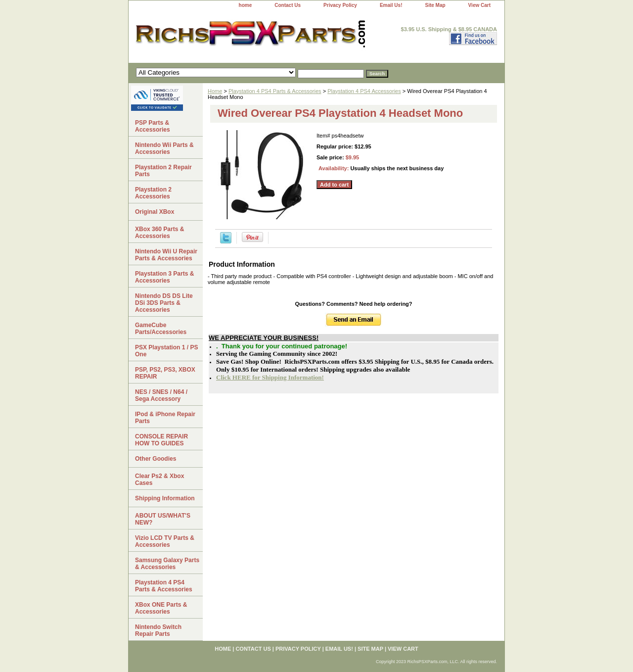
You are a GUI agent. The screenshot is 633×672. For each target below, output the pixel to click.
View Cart (479, 5)
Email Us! (391, 5)
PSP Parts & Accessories (153, 126)
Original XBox (155, 212)
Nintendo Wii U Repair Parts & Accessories (166, 255)
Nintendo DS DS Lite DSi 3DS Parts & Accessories (164, 303)
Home (215, 91)
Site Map (435, 5)
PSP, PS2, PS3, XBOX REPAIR (165, 373)
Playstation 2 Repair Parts (163, 171)
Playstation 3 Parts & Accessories (164, 277)
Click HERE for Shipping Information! (270, 377)
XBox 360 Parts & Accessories (159, 233)
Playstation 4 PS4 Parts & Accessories (275, 91)
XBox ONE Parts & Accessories (161, 608)
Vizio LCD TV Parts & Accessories (165, 541)
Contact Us (288, 5)
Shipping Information (165, 498)
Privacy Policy (340, 5)
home (246, 5)
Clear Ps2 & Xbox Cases (159, 480)
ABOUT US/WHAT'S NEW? (163, 519)
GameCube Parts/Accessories (161, 329)
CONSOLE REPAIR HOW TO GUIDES (161, 440)
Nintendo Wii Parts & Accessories (164, 148)
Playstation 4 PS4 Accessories (364, 91)
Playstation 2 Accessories (153, 193)
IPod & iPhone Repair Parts (165, 418)
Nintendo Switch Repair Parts (158, 630)
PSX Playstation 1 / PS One (166, 351)
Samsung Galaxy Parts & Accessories (167, 564)
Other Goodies (156, 459)
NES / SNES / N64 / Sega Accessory (161, 395)
